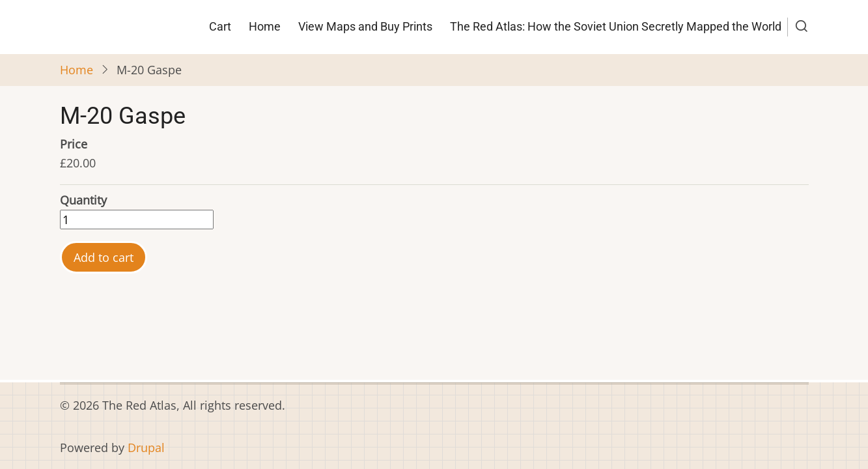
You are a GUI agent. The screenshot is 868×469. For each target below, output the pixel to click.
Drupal (146, 448)
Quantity (83, 200)
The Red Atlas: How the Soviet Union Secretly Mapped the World (616, 26)
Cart (220, 26)
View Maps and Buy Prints (365, 26)
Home (265, 26)
